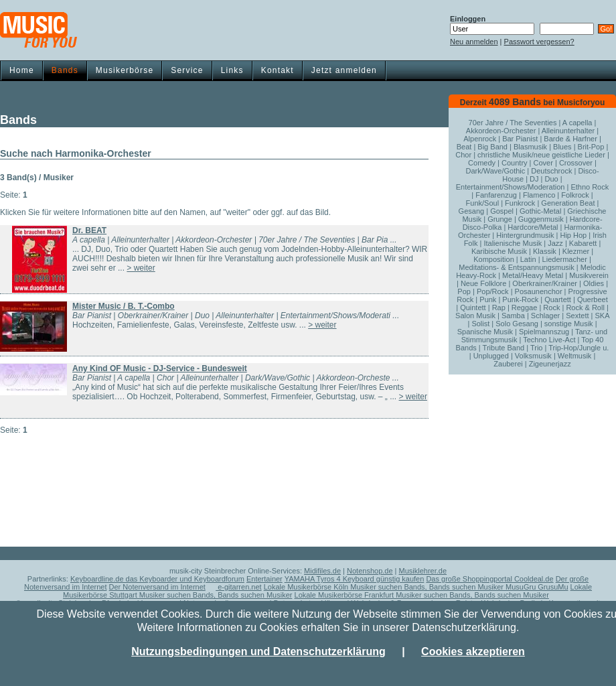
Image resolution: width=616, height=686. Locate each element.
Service (187, 70)
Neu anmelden (474, 42)
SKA (602, 316)
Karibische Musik (499, 251)
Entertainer (264, 579)
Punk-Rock (520, 299)
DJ (534, 179)
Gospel (502, 211)
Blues (562, 147)
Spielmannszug (544, 332)
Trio (537, 348)
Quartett (558, 299)
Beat (464, 147)
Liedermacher (565, 259)
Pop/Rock (493, 291)
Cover (543, 163)
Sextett (577, 316)
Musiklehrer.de (423, 571)
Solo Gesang (517, 324)
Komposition (494, 259)
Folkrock (575, 195)
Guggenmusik (541, 219)
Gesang (472, 211)
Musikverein (589, 275)
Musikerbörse (125, 70)
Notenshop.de (370, 571)
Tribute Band (504, 348)
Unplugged (491, 356)
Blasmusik (530, 147)
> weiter (141, 268)
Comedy (482, 163)
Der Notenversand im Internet (157, 587)
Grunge (500, 219)
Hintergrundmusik (525, 235)
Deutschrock (551, 171)
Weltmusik (575, 356)
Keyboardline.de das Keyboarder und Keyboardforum (157, 579)
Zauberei (508, 364)
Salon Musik (475, 316)
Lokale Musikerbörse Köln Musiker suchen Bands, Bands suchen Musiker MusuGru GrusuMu (416, 587)
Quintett (473, 307)
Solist (480, 324)
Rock (551, 307)
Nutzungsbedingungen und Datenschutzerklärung (258, 651)
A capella (577, 123)
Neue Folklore (483, 283)
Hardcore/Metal (533, 227)
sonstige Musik (569, 324)
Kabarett (583, 243)
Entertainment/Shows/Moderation (511, 187)
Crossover (576, 163)
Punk (488, 299)
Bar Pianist (520, 139)
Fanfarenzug (496, 195)
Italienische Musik (513, 243)
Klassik (545, 251)
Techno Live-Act (549, 340)
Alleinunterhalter (568, 131)
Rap (499, 307)
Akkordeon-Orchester (501, 131)
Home (22, 70)
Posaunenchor (539, 291)
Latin (528, 259)
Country (515, 163)
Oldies (594, 283)
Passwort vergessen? (539, 42)
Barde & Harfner (570, 139)
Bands (65, 70)
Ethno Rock (590, 187)
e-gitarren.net (238, 587)
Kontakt (278, 70)
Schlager (545, 316)
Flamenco (539, 195)
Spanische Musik (485, 332)
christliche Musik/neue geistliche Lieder (541, 155)
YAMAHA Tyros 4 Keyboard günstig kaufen (355, 579)
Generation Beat (568, 203)
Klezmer (576, 251)
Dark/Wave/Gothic (495, 171)
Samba (513, 316)
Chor (463, 155)
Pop (464, 291)
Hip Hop (573, 235)
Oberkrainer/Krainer (545, 283)
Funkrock (520, 203)
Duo (552, 179)
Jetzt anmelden (344, 70)
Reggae (525, 307)
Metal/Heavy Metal (533, 275)
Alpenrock (480, 139)
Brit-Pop (591, 147)
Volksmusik (533, 356)
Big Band (492, 147)
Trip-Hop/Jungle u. (579, 348)
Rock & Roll (585, 307)
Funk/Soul (483, 203)
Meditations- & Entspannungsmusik (516, 267)
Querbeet (593, 299)
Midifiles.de (322, 571)
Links (232, 70)
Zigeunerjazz (550, 364)
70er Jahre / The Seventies (513, 123)
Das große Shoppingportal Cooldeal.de (489, 579)
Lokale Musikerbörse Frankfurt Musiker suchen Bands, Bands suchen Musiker (422, 595)
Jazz (555, 243)
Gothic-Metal (540, 211)
